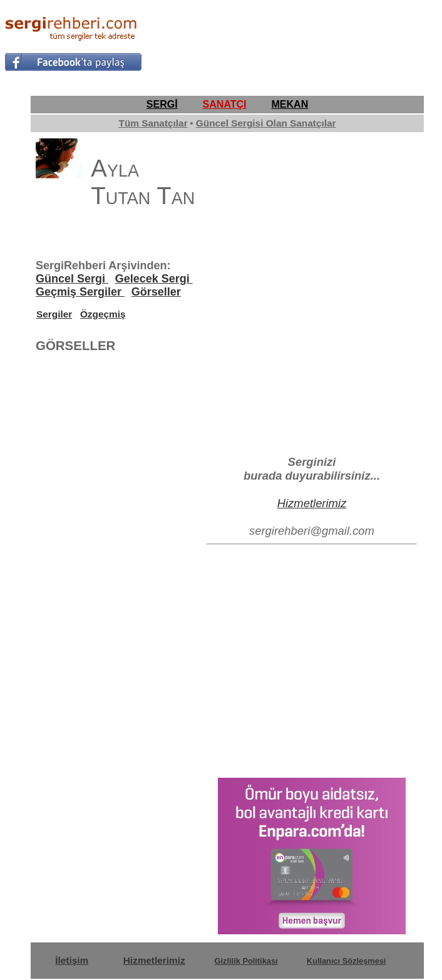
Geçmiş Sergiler (80, 292)
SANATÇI (225, 104)
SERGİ (162, 104)
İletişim (72, 960)
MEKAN (290, 104)
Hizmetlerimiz (312, 503)
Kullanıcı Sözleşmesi (347, 961)
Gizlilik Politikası (246, 961)
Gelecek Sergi (154, 279)
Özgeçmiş (103, 314)
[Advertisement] (291, 41)
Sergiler (54, 314)
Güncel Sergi (72, 279)
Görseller (156, 292)
